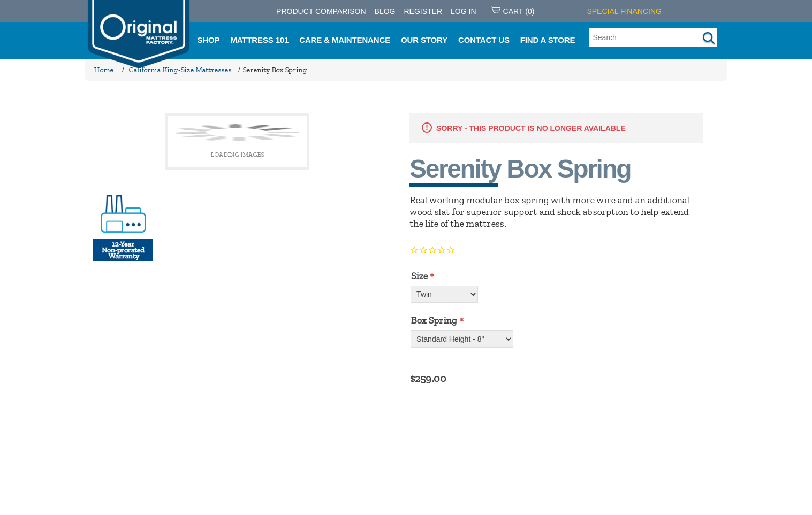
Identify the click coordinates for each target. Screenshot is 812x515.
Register (423, 11)
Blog (385, 11)
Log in (463, 11)
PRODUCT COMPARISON (321, 11)
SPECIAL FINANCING (624, 11)
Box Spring (434, 320)
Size (419, 276)
